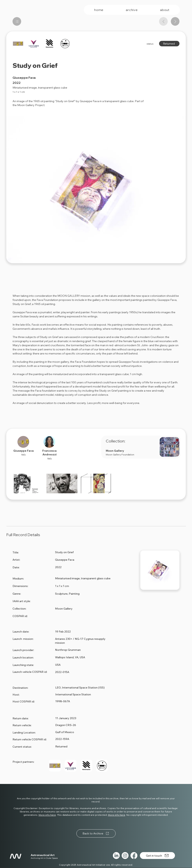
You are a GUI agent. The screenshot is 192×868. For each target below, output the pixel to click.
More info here (47, 815)
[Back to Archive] (96, 833)
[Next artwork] (175, 21)
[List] (17, 21)
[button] (28, 483)
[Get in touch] (157, 856)
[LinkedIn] (116, 856)
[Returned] (169, 44)
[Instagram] (125, 856)
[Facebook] (134, 856)
